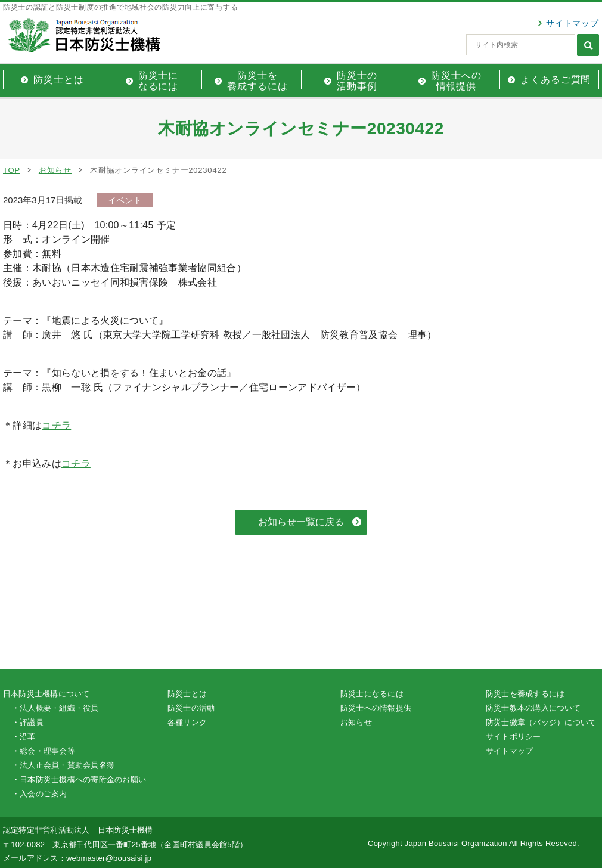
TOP (12, 170)
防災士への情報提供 (376, 708)
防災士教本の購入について (533, 708)
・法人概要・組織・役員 (55, 708)
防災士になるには (372, 694)
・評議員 (28, 722)
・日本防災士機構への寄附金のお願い (79, 779)
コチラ (56, 425)
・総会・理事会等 (44, 751)
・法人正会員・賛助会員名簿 (63, 765)
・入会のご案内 (40, 794)
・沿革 (24, 737)
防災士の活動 (191, 708)
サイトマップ (572, 23)
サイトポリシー (513, 737)
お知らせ (55, 170)
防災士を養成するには (525, 694)
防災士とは (187, 694)
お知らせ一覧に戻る (301, 522)
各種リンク (187, 722)
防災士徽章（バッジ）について (541, 722)
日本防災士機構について (46, 694)
